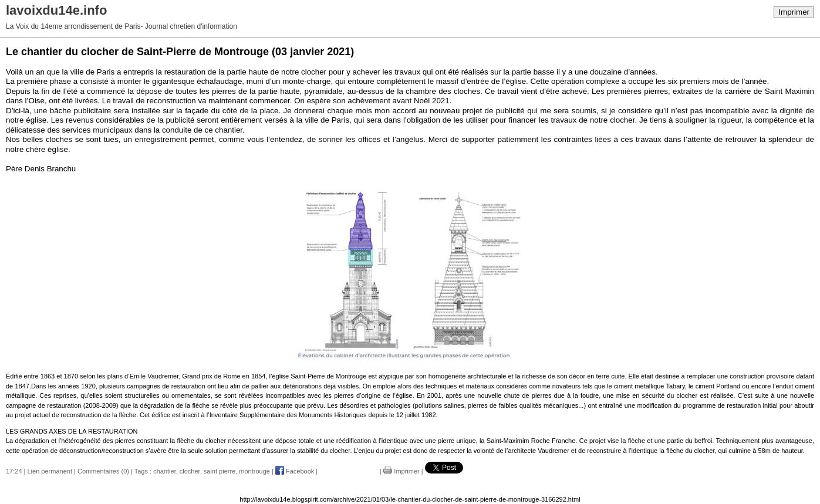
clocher (190, 471)
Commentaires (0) (103, 471)
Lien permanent (50, 471)
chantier (165, 471)
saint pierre (220, 471)
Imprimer (794, 12)
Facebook (295, 471)
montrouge (254, 471)
